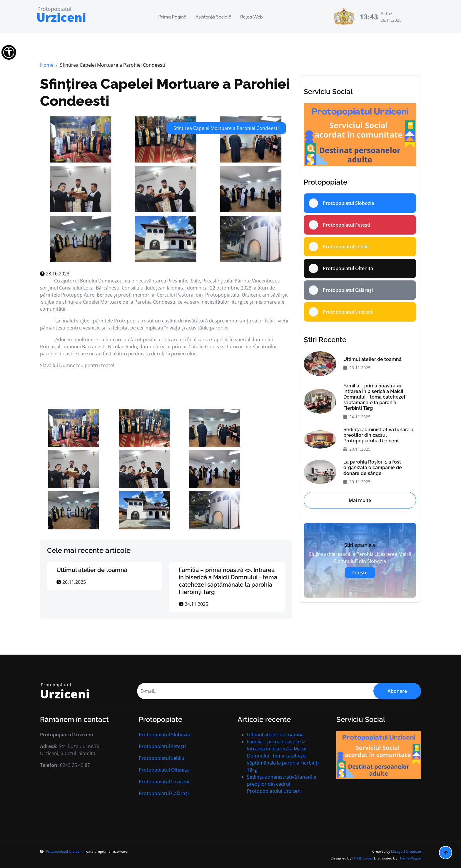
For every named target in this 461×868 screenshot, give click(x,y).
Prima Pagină (173, 17)
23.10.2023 (55, 274)
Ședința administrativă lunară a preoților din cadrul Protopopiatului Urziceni (378, 435)
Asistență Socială (213, 17)
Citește (360, 573)
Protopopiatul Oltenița (164, 770)
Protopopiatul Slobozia (164, 735)
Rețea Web (252, 17)
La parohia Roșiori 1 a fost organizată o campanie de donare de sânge (373, 468)
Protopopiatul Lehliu (162, 758)
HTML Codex (363, 858)
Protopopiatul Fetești (162, 746)
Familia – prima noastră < (228, 581)
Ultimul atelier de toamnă (92, 570)
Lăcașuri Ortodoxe (406, 851)
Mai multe (360, 500)
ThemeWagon (410, 858)
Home (47, 65)
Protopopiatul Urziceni (164, 782)
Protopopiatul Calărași (164, 793)
